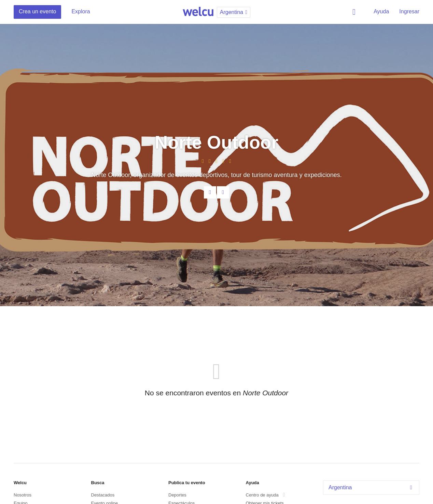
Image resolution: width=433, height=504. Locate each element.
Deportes (177, 495)
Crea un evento (37, 11)
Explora (81, 11)
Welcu (198, 12)
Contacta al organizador (210, 192)
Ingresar (409, 11)
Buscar (355, 12)
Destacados (103, 495)
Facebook (223, 192)
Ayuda (381, 11)
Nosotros (23, 495)
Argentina (372, 487)
